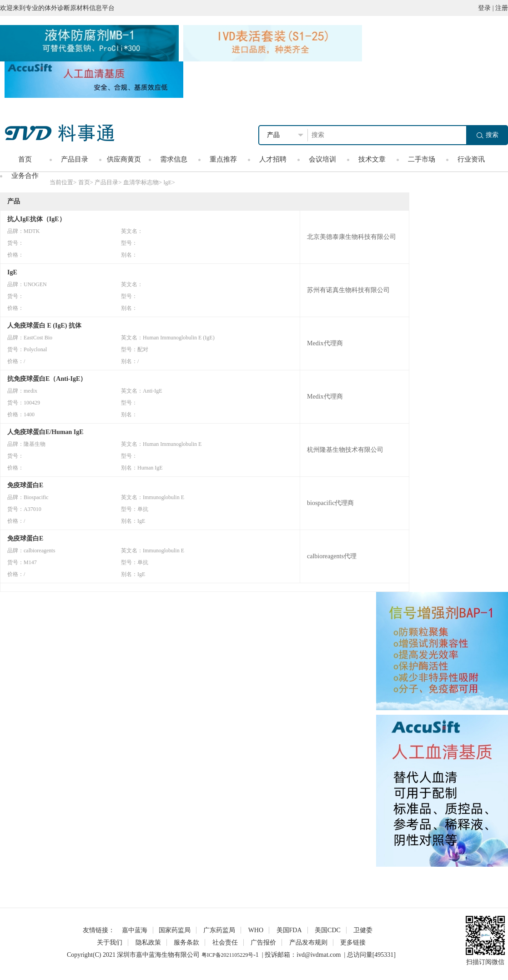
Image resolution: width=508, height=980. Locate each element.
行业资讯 (471, 159)
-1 (256, 955)
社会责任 (225, 942)
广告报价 (263, 942)
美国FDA (289, 930)
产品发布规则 (308, 942)
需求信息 (174, 159)
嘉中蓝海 (135, 930)
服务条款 (186, 942)
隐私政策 (148, 942)
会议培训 (322, 159)
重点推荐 (223, 159)
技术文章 (372, 159)
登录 (484, 8)
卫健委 (363, 930)
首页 (25, 159)
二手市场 (422, 159)
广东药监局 (219, 930)
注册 (502, 8)
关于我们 (110, 942)
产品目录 (75, 159)
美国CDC (328, 930)
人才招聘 (273, 159)
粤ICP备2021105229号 (227, 955)
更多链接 (353, 942)
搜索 (488, 135)
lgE (167, 182)
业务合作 (25, 176)
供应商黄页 (124, 159)
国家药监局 (175, 930)
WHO (256, 930)
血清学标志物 (141, 182)
